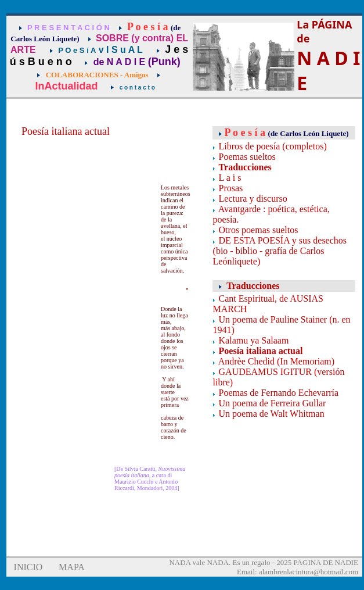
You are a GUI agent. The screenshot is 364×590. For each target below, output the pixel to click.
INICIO (28, 567)
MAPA (72, 567)
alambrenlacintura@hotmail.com (309, 572)
